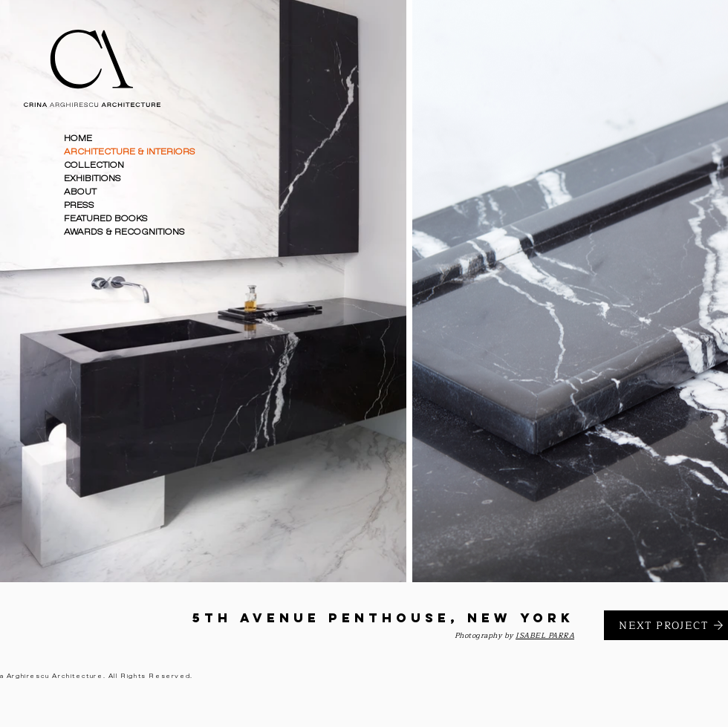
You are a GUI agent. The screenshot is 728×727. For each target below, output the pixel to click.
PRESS (79, 205)
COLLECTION (94, 165)
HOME (78, 138)
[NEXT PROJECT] (666, 625)
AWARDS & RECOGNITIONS (124, 232)
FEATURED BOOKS (106, 219)
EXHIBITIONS (92, 179)
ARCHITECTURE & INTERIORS (129, 152)
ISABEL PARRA (545, 635)
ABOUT (80, 192)
